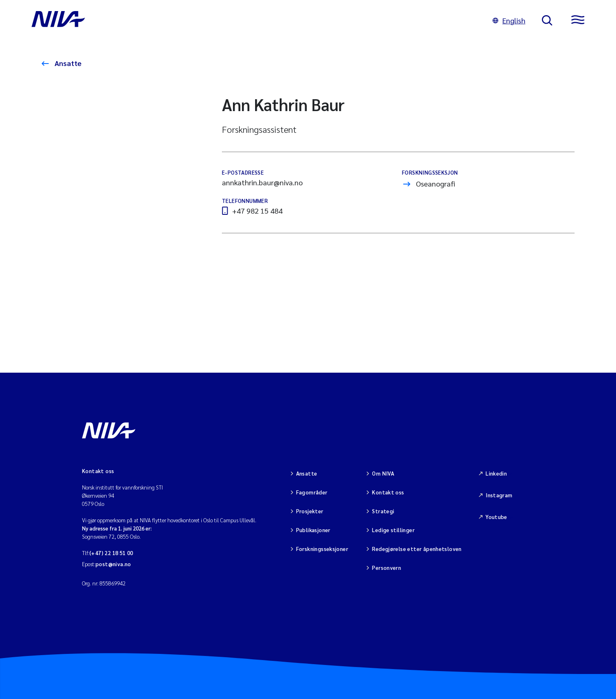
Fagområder (312, 492)
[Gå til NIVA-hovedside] (254, 20)
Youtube (496, 517)
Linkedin (496, 473)
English (509, 20)
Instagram (499, 495)
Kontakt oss (388, 492)
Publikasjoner (313, 530)
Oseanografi (436, 183)
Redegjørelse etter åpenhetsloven (417, 549)
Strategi (383, 511)
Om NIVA (383, 473)
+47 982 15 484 (257, 211)
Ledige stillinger (393, 530)
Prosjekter (310, 511)
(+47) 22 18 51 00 (111, 553)
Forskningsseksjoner (322, 549)
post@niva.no (113, 564)
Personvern (387, 568)
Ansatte (67, 63)
